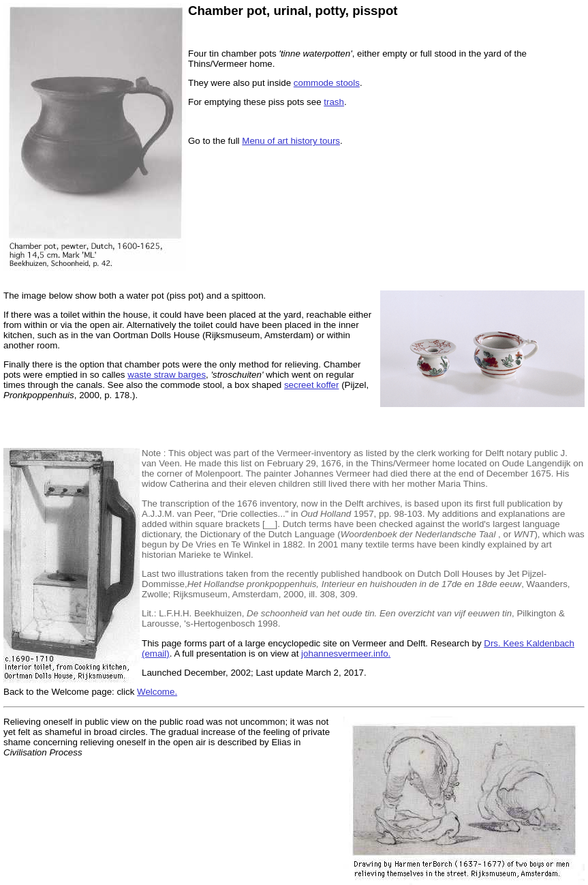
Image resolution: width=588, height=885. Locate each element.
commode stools (327, 83)
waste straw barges (167, 375)
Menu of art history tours (291, 141)
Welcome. (157, 692)
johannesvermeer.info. (346, 654)
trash (334, 102)
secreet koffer (312, 385)
